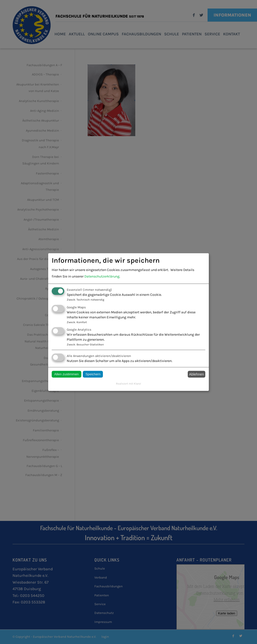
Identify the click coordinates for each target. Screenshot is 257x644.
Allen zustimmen (67, 374)
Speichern (93, 374)
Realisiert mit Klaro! (128, 384)
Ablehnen (196, 374)
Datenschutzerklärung (102, 277)
